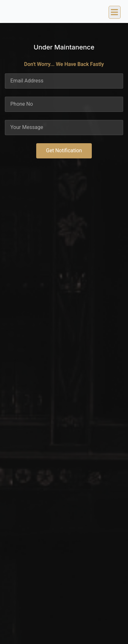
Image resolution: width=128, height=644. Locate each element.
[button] (115, 12)
